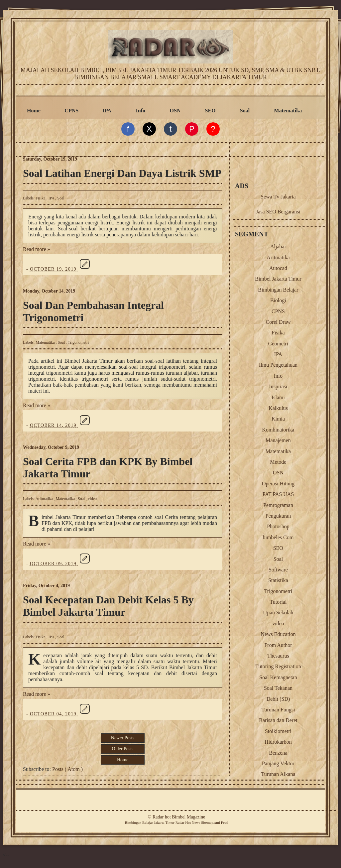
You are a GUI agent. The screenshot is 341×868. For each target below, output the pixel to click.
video (92, 499)
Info (141, 111)
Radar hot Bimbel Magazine (179, 817)
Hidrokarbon (278, 742)
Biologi (278, 300)
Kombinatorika (278, 430)
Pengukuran (278, 516)
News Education (278, 634)
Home (34, 111)
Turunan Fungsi (278, 710)
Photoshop (278, 526)
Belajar (148, 822)
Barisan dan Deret (278, 720)
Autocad (278, 268)
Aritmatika (45, 499)
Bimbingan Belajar (278, 290)
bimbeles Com (278, 537)
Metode (278, 462)
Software (278, 570)
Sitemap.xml (211, 822)
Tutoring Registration (278, 666)
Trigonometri (78, 342)
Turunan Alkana (278, 774)
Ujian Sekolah (278, 613)
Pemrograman (278, 505)
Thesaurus (278, 656)
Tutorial (278, 602)
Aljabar (278, 247)
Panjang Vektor (278, 763)
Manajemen (278, 440)
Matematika (288, 111)
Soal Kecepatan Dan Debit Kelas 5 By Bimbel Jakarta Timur (108, 606)
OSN (175, 111)
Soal (245, 111)
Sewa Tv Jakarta (278, 197)
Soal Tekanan (278, 688)
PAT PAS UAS (278, 494)
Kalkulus (278, 408)
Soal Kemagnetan (278, 677)
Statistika (278, 580)
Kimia (278, 419)
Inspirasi (278, 386)
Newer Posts (123, 738)
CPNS (71, 111)
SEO (210, 111)
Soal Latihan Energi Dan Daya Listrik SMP (122, 173)
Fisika (41, 198)
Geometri (278, 344)
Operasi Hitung (278, 484)
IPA (107, 111)
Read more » (37, 249)
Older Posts (123, 749)
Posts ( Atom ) (67, 769)
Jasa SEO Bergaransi (278, 212)
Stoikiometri (278, 731)
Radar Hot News (188, 822)
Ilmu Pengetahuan (278, 365)
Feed (225, 822)
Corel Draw (278, 322)
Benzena (278, 753)
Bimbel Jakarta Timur (278, 279)
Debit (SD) (278, 699)
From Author (278, 645)
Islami (278, 397)
